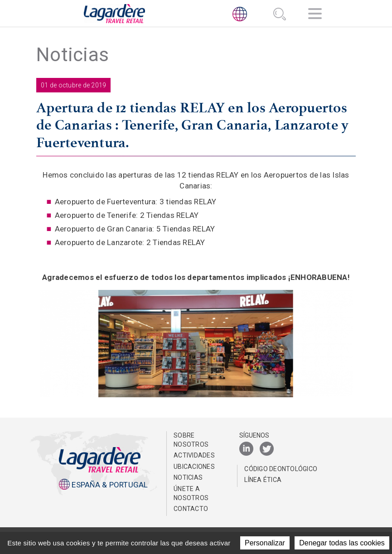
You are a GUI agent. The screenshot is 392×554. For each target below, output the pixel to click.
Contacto (191, 509)
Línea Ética (263, 480)
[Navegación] (315, 15)
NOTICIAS (188, 477)
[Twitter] (267, 449)
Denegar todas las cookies (342, 543)
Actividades (194, 455)
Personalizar (265, 543)
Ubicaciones (194, 467)
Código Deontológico (281, 469)
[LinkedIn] (246, 449)
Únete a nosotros (191, 493)
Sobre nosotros (191, 440)
